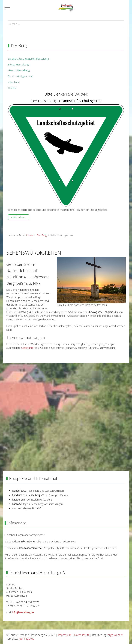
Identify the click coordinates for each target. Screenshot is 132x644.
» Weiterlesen (19, 217)
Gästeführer (28, 348)
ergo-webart (115, 635)
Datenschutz (82, 635)
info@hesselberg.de (23, 612)
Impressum (65, 635)
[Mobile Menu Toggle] (7, 7)
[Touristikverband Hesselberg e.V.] (66, 8)
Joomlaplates (26, 639)
